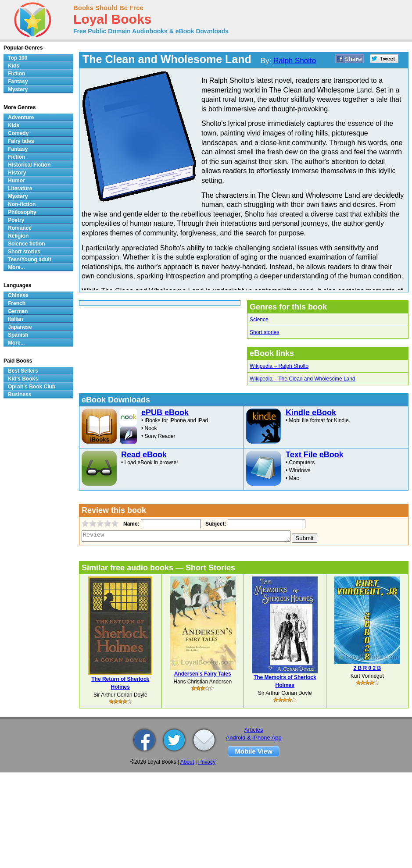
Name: (131, 524)
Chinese (18, 295)
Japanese (20, 327)
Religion (18, 236)
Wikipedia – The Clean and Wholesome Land (303, 379)
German (18, 311)
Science (259, 320)
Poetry (16, 220)
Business (20, 395)
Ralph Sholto (295, 61)
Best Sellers (23, 371)
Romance (20, 228)
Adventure (21, 117)
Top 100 (18, 58)
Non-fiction (22, 204)
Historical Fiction (29, 165)
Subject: (215, 524)
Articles (254, 730)
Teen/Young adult (30, 260)
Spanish (18, 335)
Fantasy (18, 82)
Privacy (207, 762)
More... (16, 267)
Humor (16, 181)
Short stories (264, 332)
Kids (14, 66)
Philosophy (22, 212)
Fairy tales (21, 141)
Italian (16, 319)
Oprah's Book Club (32, 387)
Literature (20, 189)
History (17, 173)
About (187, 762)
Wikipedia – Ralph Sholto (279, 366)
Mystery (18, 89)
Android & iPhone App (254, 738)
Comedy (18, 133)
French (17, 303)
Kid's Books (23, 379)
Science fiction (27, 244)
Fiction (16, 74)
